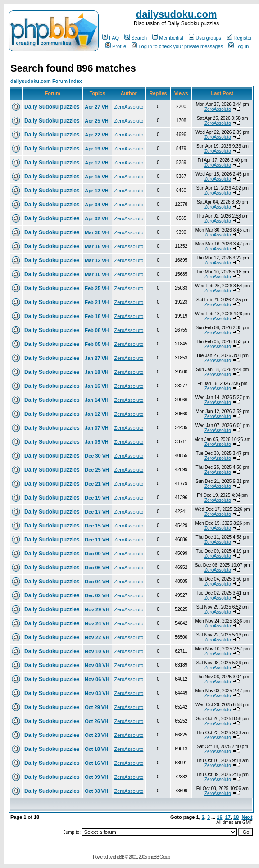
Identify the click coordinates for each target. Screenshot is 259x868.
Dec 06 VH (97, 568)
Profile (116, 46)
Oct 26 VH (96, 721)
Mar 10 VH (97, 274)
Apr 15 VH (97, 177)
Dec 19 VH (97, 498)
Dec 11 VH (97, 540)
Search (136, 38)
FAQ (111, 38)
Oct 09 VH (96, 777)
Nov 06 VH (97, 679)
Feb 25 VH (97, 288)
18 (236, 817)
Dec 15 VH (97, 526)
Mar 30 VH (97, 232)
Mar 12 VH (97, 260)
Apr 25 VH (97, 121)
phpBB (119, 857)
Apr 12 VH (97, 191)
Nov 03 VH (97, 693)
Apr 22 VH (97, 135)
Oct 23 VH (96, 735)
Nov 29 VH (97, 609)
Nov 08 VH (97, 665)
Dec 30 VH (97, 456)
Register (239, 38)
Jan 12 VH (97, 414)
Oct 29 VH (96, 707)
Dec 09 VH (97, 554)
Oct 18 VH (96, 749)
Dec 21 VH (97, 484)
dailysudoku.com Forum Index (46, 81)
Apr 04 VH (97, 205)
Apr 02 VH (97, 218)
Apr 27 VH (97, 107)
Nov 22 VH (97, 637)
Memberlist (168, 38)
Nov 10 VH (97, 651)
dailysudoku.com (177, 14)
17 (228, 817)
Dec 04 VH (97, 582)
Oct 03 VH (96, 791)
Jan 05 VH (97, 442)
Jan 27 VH (97, 358)
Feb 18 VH (97, 316)
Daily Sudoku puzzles (52, 107)
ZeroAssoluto (129, 107)
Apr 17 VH (97, 163)
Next (247, 817)
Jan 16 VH (97, 386)
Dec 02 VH (97, 595)
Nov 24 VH (97, 623)
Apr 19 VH (97, 149)
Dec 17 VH (97, 512)
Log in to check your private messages (177, 46)
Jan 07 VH (97, 428)
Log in (239, 46)
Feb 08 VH (97, 330)
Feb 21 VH (97, 302)
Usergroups (205, 38)
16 (219, 817)
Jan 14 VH (97, 400)
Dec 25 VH (97, 470)
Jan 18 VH (97, 372)
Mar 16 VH (97, 246)
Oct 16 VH (96, 763)
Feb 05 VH (97, 344)
